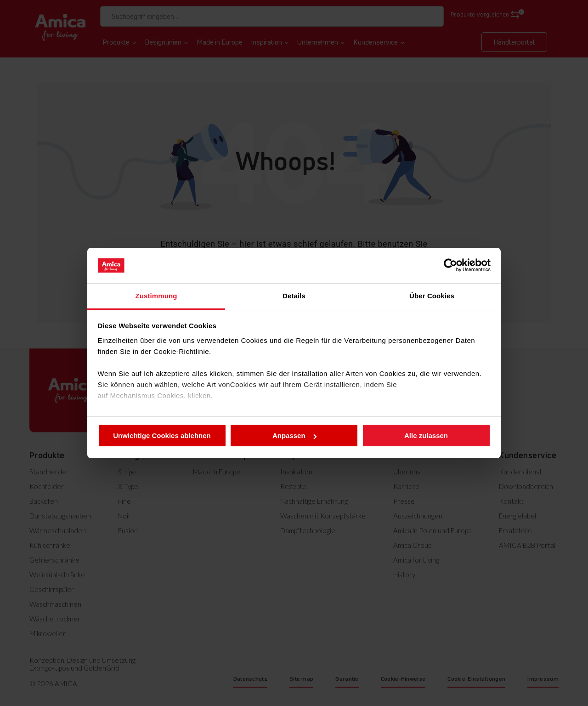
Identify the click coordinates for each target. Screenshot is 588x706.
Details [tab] (294, 296)
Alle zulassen (426, 436)
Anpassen (294, 436)
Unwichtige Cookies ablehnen (162, 436)
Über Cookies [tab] (432, 296)
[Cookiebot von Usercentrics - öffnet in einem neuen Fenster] (450, 265)
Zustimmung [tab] (156, 296)
